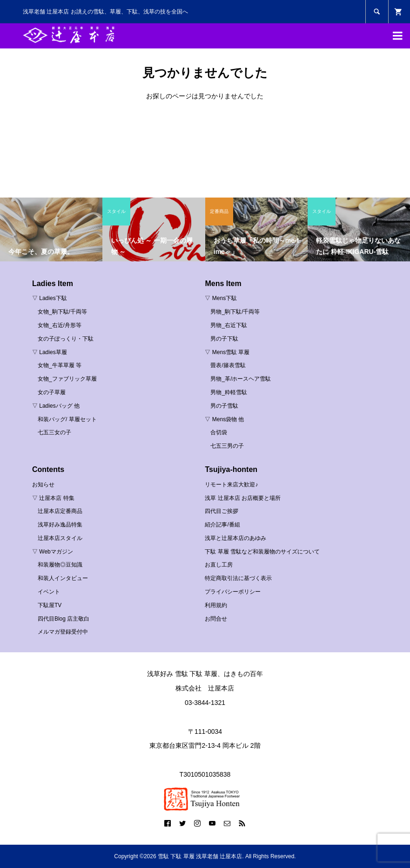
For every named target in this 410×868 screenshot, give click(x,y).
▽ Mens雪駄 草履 (227, 352)
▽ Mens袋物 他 (224, 419)
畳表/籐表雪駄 (228, 365)
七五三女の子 (54, 432)
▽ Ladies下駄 (50, 298)
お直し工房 (219, 565)
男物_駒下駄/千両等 (235, 312)
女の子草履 (52, 392)
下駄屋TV (50, 605)
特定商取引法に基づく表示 (238, 578)
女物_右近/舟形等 (60, 325)
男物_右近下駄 (229, 325)
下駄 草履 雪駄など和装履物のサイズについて (262, 552)
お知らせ (43, 485)
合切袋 (219, 432)
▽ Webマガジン (53, 552)
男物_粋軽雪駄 (229, 392)
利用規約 (216, 605)
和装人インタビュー (63, 578)
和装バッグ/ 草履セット (67, 419)
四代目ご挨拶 (222, 511)
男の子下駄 (224, 339)
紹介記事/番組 (222, 525)
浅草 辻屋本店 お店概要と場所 (243, 498)
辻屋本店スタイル (60, 538)
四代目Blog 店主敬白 (64, 619)
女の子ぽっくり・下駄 (66, 339)
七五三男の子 (227, 446)
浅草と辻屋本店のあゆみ (235, 538)
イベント (49, 592)
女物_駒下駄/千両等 (62, 312)
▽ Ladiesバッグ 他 (56, 406)
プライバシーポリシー (233, 592)
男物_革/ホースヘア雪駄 (241, 379)
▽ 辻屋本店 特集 (53, 498)
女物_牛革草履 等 (60, 365)
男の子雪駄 (224, 406)
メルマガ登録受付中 (63, 632)
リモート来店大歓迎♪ (231, 485)
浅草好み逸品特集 (60, 525)
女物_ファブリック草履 (67, 379)
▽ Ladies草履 (50, 352)
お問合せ (216, 619)
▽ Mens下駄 (221, 298)
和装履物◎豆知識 (60, 565)
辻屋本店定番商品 (60, 511)
